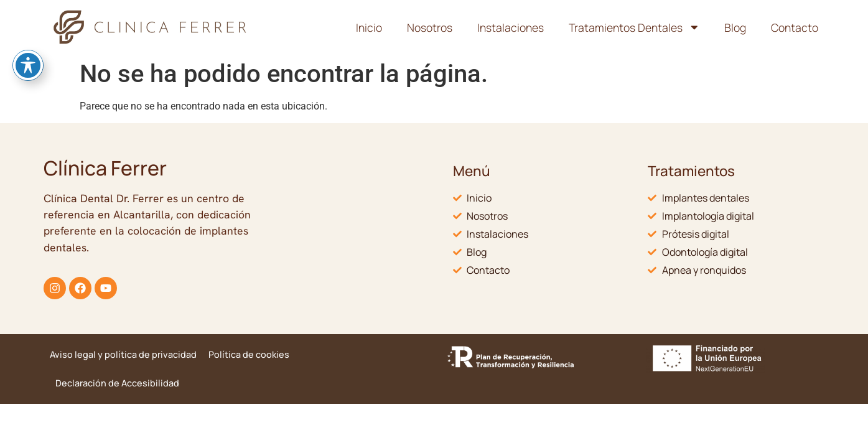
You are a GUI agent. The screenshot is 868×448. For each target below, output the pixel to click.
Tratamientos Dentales (634, 27)
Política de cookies (249, 354)
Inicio (369, 27)
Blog (735, 27)
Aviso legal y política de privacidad (123, 354)
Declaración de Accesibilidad (117, 383)
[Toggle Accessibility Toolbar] (28, 34)
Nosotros (430, 27)
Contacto (795, 27)
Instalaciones (511, 27)
